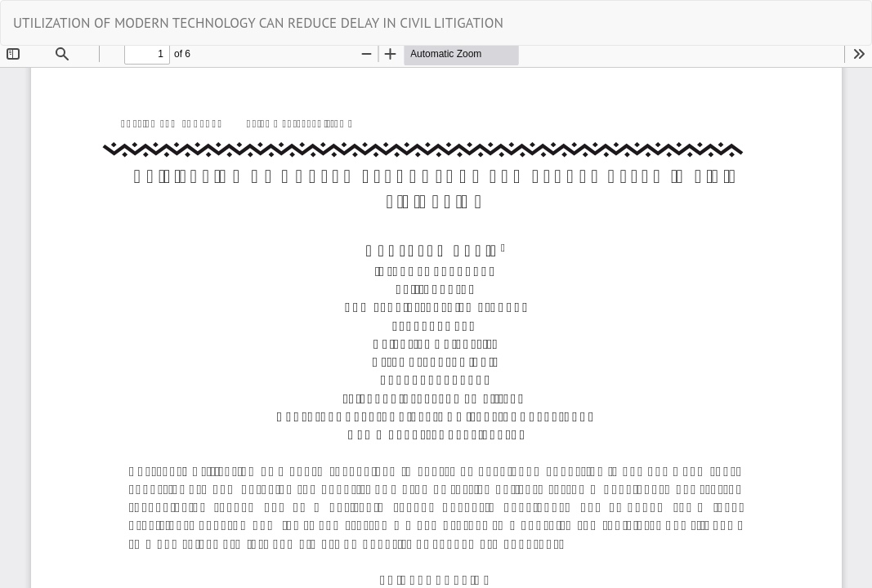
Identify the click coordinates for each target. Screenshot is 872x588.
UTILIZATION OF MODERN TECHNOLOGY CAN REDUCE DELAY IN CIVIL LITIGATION (258, 23)
